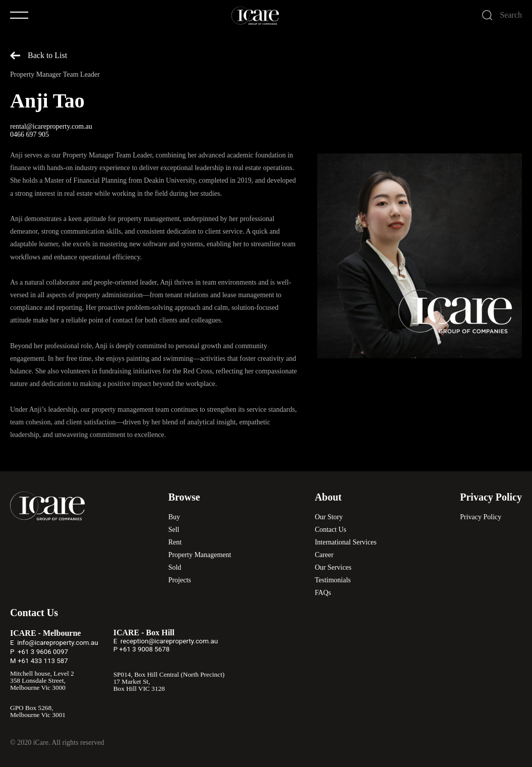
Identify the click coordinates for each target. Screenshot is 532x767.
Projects (180, 580)
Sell (174, 530)
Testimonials (333, 580)
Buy (174, 517)
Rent (175, 542)
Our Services (333, 567)
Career (324, 555)
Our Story (329, 517)
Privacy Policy (481, 517)
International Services (345, 542)
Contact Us (331, 530)
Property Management (200, 555)
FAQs (323, 593)
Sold (175, 567)
